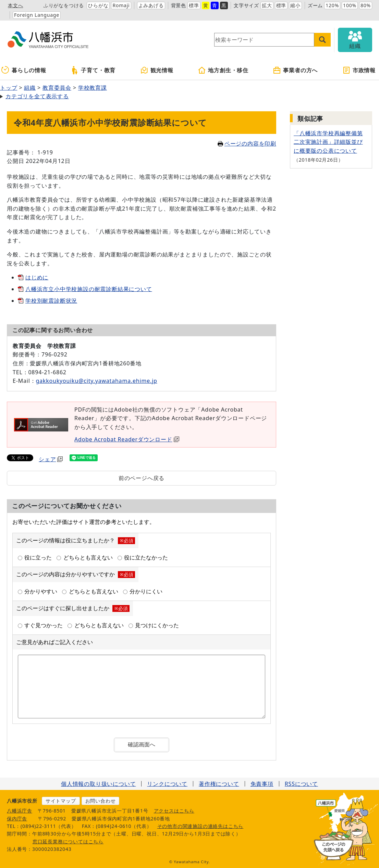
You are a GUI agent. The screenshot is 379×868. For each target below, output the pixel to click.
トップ (9, 88)
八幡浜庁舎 (20, 811)
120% (332, 5)
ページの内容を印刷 (247, 143)
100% (350, 5)
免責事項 (262, 784)
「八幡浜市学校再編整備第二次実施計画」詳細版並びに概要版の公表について (328, 142)
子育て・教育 (93, 70)
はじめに (37, 277)
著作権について (219, 784)
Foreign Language (37, 15)
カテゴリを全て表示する (37, 96)
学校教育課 (93, 88)
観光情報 (157, 70)
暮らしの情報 (24, 70)
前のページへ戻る (142, 478)
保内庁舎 (17, 819)
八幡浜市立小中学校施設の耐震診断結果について (89, 289)
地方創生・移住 (223, 70)
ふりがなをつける (64, 5)
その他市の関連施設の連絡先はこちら (200, 826)
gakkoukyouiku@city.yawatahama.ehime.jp (96, 381)
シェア (51, 459)
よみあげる (151, 5)
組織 (30, 88)
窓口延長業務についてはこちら (68, 841)
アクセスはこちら (174, 811)
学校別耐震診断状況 (51, 301)
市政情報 (359, 70)
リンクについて (167, 784)
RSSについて (301, 784)
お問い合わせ (101, 801)
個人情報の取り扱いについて (98, 784)
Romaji (121, 5)
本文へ (15, 5)
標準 (194, 5)
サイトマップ (61, 801)
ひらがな (98, 5)
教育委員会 (57, 88)
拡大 (267, 5)
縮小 (295, 5)
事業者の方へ (295, 70)
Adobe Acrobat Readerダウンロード (127, 439)
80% (366, 5)
